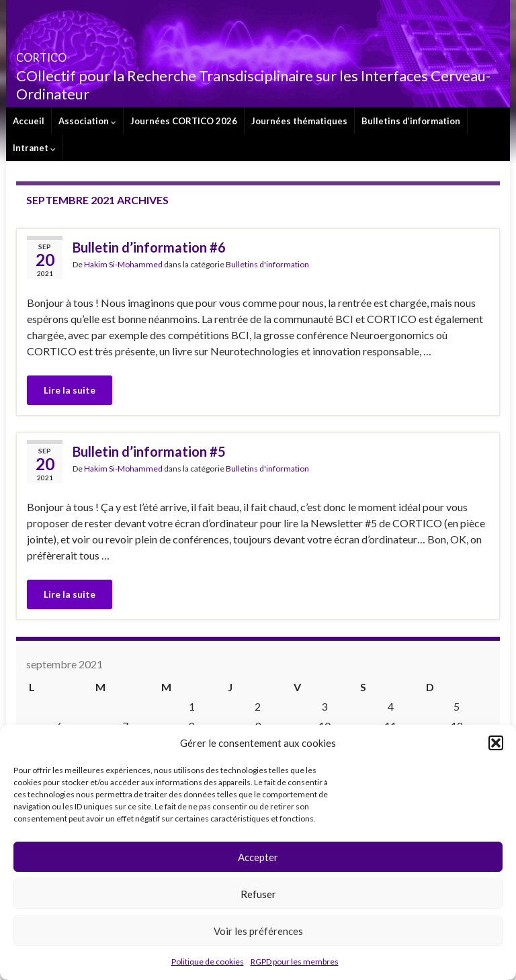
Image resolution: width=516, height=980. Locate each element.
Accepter (258, 857)
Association (87, 121)
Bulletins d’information (411, 121)
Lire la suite (70, 390)
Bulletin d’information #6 (149, 247)
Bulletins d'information (267, 264)
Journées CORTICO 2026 (184, 121)
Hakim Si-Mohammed (123, 264)
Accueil (29, 121)
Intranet (34, 148)
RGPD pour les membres (295, 962)
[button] (496, 743)
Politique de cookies (208, 962)
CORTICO (61, 53)
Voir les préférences (258, 931)
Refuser (258, 894)
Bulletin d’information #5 (149, 451)
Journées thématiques (299, 121)
